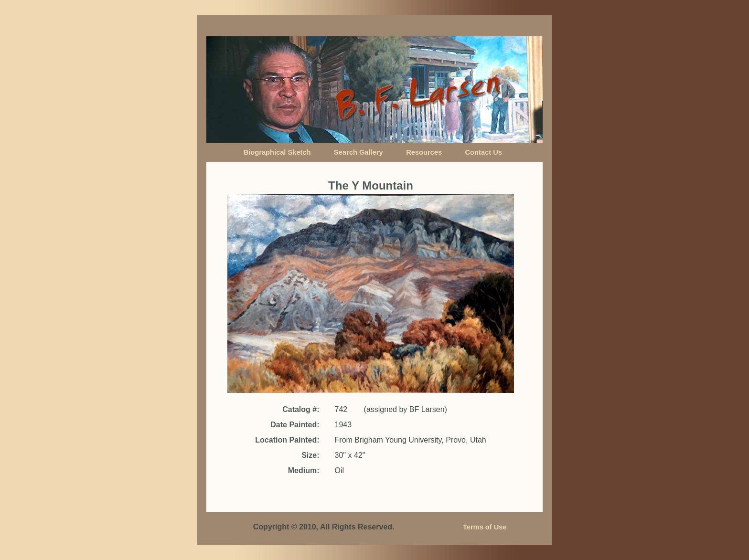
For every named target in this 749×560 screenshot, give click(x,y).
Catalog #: (301, 409)
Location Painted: (287, 440)
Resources (424, 152)
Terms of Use (485, 527)
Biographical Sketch (277, 152)
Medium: (304, 470)
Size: (310, 455)
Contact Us (484, 152)
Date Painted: (295, 425)
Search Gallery (358, 152)
